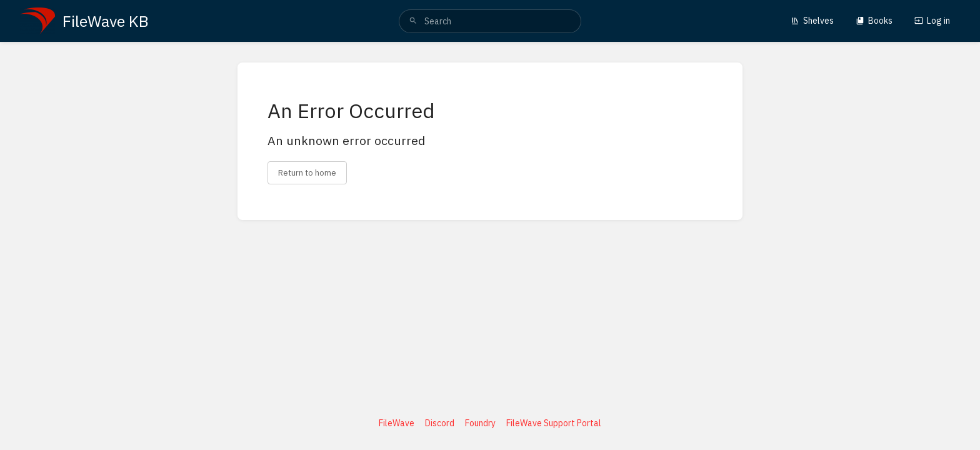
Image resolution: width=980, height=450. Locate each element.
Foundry (480, 423)
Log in (932, 21)
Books (874, 21)
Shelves (812, 21)
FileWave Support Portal (554, 423)
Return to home (307, 172)
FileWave (397, 423)
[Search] (413, 21)
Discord (440, 423)
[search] (490, 21)
